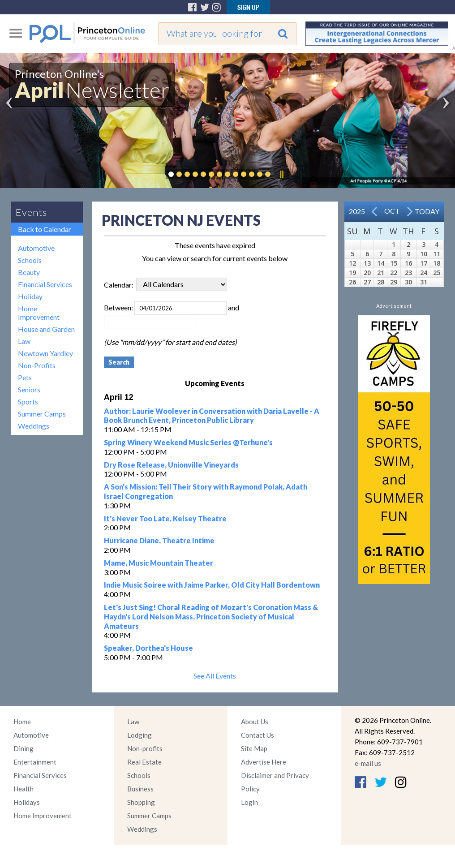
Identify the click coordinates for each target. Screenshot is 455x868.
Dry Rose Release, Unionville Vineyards (171, 465)
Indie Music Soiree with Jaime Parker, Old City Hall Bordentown (212, 585)
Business (140, 789)
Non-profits (145, 748)
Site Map (254, 748)
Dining (24, 748)
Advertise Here (264, 762)
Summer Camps (42, 414)
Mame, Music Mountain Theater (159, 563)
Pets (25, 377)
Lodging (140, 735)
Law (24, 341)
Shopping (141, 802)
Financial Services (45, 284)
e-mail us (368, 763)
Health (24, 789)
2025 (357, 211)
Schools (30, 260)
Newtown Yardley (45, 353)
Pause (281, 174)
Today (427, 211)
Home (22, 722)
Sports (28, 402)
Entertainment (35, 762)
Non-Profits (37, 365)
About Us (255, 722)
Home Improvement (39, 313)
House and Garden (46, 329)
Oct (392, 211)
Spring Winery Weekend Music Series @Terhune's (188, 442)
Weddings (34, 426)
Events (31, 212)
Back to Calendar (45, 229)
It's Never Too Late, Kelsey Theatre (165, 518)
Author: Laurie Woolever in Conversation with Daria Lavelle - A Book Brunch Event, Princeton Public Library (212, 416)
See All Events (215, 676)
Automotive (36, 248)
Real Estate (144, 762)
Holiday (30, 296)
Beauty (29, 272)
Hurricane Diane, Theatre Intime (159, 540)
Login (249, 802)
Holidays (27, 802)
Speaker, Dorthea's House (148, 648)
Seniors (29, 389)
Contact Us (258, 735)
